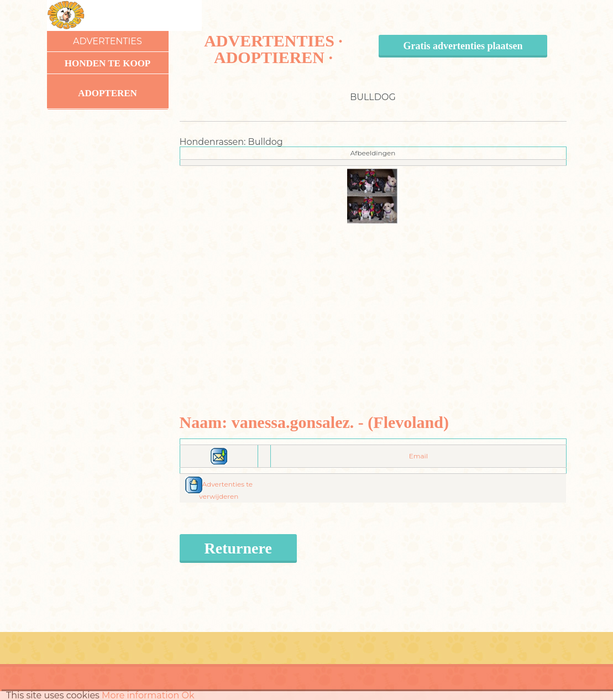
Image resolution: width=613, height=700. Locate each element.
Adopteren (108, 93)
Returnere (238, 548)
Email (418, 456)
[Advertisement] (373, 301)
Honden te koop (108, 63)
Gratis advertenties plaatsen (463, 46)
